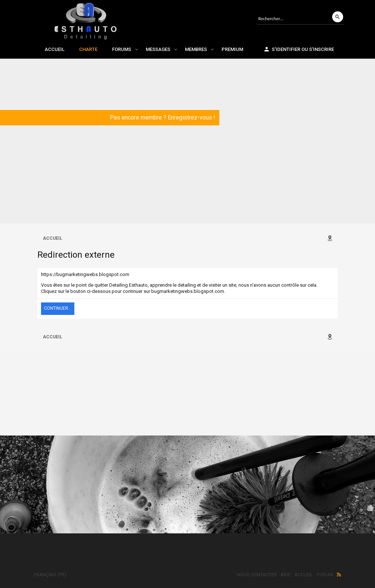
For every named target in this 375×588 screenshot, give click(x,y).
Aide (286, 575)
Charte (88, 49)
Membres (196, 49)
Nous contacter (257, 575)
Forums (122, 49)
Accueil (55, 49)
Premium (232, 49)
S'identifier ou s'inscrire (299, 49)
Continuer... (58, 308)
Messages (158, 49)
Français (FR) (50, 575)
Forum (325, 575)
